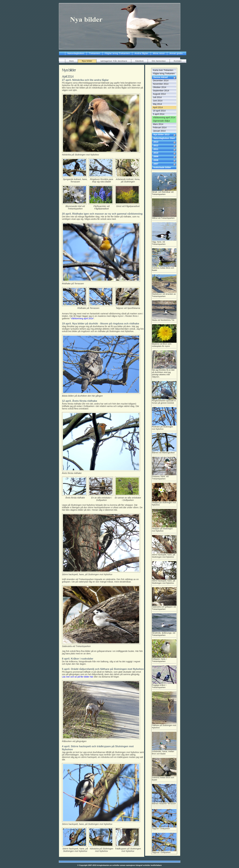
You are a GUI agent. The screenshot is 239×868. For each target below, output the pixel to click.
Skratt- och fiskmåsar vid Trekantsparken (164, 193)
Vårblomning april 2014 (82, 318)
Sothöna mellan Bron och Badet (164, 269)
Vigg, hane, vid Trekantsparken (164, 243)
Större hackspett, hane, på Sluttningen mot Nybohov (164, 555)
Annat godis (176, 53)
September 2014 (161, 91)
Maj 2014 (158, 104)
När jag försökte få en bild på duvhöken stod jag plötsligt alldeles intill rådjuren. (164, 373)
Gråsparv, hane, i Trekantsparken (164, 660)
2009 (156, 156)
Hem (71, 61)
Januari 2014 (159, 131)
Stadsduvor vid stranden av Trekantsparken (164, 295)
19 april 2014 (159, 111)
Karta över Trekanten (163, 70)
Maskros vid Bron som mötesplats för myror (164, 345)
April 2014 (158, 107)
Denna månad (161, 77)
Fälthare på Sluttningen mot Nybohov (164, 726)
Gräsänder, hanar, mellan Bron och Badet (164, 752)
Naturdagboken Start (164, 138)
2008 (156, 160)
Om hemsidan (159, 61)
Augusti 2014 (159, 94)
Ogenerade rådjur (162, 121)
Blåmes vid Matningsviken (164, 452)
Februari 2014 (160, 128)
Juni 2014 (158, 101)
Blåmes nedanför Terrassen (164, 804)
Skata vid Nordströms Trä (164, 320)
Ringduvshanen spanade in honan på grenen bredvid (164, 401)
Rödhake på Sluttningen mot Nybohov (164, 428)
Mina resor (159, 53)
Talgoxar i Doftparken (164, 851)
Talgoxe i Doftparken (164, 828)
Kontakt (178, 61)
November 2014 (161, 84)
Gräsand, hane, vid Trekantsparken (164, 477)
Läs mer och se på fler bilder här (78, 677)
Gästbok (139, 61)
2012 (156, 146)
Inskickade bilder (162, 167)
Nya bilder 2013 (161, 135)
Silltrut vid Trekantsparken (164, 218)
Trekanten (95, 53)
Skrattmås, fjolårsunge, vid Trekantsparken (164, 634)
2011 (156, 149)
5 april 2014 (159, 114)
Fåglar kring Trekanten (117, 53)
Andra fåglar (141, 53)
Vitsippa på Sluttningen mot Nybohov (164, 503)
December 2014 (161, 81)
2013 (156, 142)
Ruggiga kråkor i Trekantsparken (164, 686)
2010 (156, 153)
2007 (156, 164)
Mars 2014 (158, 124)
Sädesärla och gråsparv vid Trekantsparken (164, 608)
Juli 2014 (157, 97)
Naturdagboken (76, 53)
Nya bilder (87, 61)
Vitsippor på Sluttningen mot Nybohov (164, 529)
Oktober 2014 (160, 87)
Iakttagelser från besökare (114, 61)
